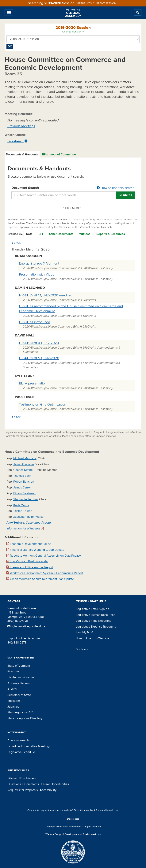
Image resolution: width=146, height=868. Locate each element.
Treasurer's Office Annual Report (30, 567)
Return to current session (97, 3)
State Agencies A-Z (20, 712)
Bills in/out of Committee (59, 154)
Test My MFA (85, 632)
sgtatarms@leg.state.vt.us (26, 626)
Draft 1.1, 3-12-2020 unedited (46, 295)
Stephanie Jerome (25, 499)
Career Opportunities (55, 784)
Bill (41, 234)
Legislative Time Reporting (94, 621)
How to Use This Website (92, 638)
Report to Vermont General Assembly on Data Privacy (44, 556)
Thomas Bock (22, 476)
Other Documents (61, 234)
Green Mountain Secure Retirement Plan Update (40, 579)
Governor (14, 671)
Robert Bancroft (24, 482)
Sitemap (13, 778)
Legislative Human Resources (95, 615)
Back (16, 243)
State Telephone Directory (25, 718)
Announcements (18, 740)
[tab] (22, 155)
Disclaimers (28, 778)
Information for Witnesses (25, 529)
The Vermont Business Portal (27, 561)
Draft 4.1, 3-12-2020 (39, 343)
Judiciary (13, 707)
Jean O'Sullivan (24, 464)
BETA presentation (33, 383)
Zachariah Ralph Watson (29, 517)
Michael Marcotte (25, 458)
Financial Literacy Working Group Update (35, 550)
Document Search (73, 188)
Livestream (15, 141)
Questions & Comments (23, 784)
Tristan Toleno (23, 511)
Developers (73, 819)
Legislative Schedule (21, 752)
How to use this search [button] (116, 188)
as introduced (35, 322)
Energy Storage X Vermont (39, 263)
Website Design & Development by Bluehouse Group (73, 834)
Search (125, 195)
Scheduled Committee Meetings (29, 746)
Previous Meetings (21, 126)
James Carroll (22, 488)
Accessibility (48, 790)
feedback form (93, 810)
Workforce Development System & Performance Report (45, 573)
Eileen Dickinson (24, 493)
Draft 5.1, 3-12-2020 (39, 358)
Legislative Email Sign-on (92, 609)
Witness (85, 234)
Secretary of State (19, 695)
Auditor (12, 689)
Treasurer (14, 701)
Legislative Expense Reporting (96, 627)
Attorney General (19, 683)
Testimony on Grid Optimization (43, 404)
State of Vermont (19, 666)
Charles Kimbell (24, 470)
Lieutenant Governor (21, 677)
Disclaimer (82, 649)
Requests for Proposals (23, 790)
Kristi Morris (21, 505)
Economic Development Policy (29, 544)
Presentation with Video (37, 274)
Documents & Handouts (22, 154)
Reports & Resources (111, 234)
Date (29, 234)
